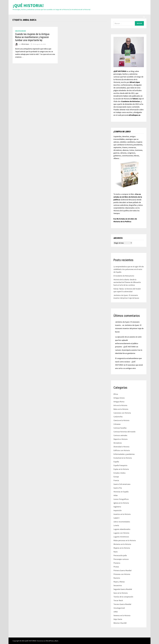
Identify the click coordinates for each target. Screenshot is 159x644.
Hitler (116, 495)
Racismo (117, 578)
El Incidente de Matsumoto (124, 276)
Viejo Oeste (118, 619)
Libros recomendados (122, 522)
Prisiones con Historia (122, 574)
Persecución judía (120, 555)
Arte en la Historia (120, 405)
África (116, 394)
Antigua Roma (119, 402)
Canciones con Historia (122, 413)
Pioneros (117, 563)
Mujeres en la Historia (122, 548)
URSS (116, 612)
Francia (116, 480)
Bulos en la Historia (121, 409)
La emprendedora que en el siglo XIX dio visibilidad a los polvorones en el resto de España (129, 269)
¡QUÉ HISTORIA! (28, 5)
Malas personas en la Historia (125, 540)
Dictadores (118, 443)
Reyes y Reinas (119, 582)
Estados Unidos (120, 473)
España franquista (120, 465)
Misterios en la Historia (122, 544)
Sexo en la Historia (121, 593)
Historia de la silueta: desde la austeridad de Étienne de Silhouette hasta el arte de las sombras (127, 282)
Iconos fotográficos (121, 499)
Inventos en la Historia (122, 514)
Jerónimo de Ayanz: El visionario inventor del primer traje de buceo (129, 328)
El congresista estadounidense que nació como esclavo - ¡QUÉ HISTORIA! (128, 362)
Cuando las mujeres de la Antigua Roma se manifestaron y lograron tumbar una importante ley (32, 37)
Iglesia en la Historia (121, 503)
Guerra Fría (118, 488)
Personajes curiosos (121, 559)
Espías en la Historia (121, 469)
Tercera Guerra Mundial (122, 604)
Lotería (116, 525)
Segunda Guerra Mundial (123, 589)
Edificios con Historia (122, 450)
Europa (116, 477)
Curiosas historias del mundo (124, 432)
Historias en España (121, 492)
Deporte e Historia (120, 439)
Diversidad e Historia (121, 447)
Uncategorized (20, 31)
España (116, 462)
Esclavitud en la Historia (123, 458)
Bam (57, 641)
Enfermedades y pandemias (124, 454)
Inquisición (118, 510)
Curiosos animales (120, 435)
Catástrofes (118, 417)
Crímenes (117, 424)
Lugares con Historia (121, 533)
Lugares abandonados (122, 529)
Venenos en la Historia (122, 615)
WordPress (50, 641)
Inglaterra (117, 507)
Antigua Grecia (119, 398)
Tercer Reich (118, 600)
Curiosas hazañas (120, 428)
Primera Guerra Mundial (122, 570)
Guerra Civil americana (122, 484)
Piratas (116, 567)
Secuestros (118, 585)
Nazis (116, 552)
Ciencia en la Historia (121, 420)
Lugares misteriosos (121, 537)
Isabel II (116, 518)
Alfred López (25, 44)
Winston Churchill (120, 623)
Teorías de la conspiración (123, 597)
